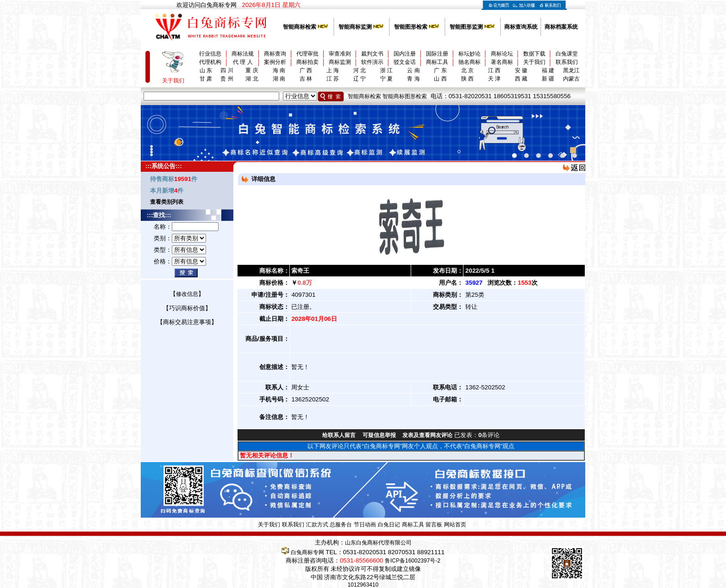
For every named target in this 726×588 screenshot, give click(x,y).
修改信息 (187, 294)
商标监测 (340, 62)
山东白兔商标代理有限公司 (378, 543)
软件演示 (372, 62)
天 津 (494, 79)
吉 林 (306, 79)
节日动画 (365, 525)
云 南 (413, 70)
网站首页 (455, 525)
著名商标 (502, 62)
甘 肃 (206, 79)
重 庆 (252, 70)
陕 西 (467, 79)
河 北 (360, 70)
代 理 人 (243, 62)
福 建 (548, 70)
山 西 (440, 79)
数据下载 (534, 54)
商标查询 (275, 54)
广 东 (440, 70)
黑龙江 (571, 70)
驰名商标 (469, 62)
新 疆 (548, 79)
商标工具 (437, 62)
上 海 (333, 70)
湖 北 (252, 79)
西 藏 (521, 79)
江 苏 (333, 79)
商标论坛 (502, 54)
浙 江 (386, 70)
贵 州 (227, 79)
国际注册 (437, 54)
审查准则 (340, 54)
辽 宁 (360, 79)
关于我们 (534, 62)
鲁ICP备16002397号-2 (413, 561)
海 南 (279, 70)
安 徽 (521, 70)
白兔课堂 (567, 54)
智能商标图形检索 (405, 96)
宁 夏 (386, 79)
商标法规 (243, 54)
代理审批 (307, 54)
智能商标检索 (364, 96)
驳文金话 (405, 62)
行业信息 (210, 54)
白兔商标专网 (307, 552)
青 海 (413, 79)
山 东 (206, 70)
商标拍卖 (307, 62)
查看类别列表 (167, 202)
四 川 (227, 70)
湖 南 (279, 79)
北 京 (467, 70)
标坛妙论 (469, 54)
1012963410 (363, 585)
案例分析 (275, 62)
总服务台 (341, 525)
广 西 (306, 70)
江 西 (494, 70)
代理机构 (210, 62)
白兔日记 (389, 525)
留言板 (434, 525)
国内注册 (405, 54)
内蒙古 (571, 79)
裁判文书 (372, 54)
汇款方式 (317, 525)
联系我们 (567, 62)
